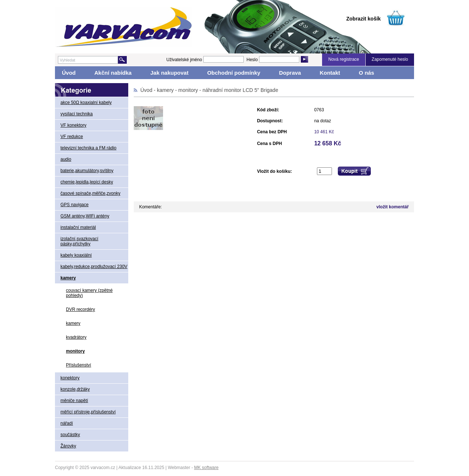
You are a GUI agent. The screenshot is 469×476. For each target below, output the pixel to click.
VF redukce (72, 137)
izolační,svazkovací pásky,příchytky (79, 241)
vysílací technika (77, 114)
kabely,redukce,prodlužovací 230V (94, 267)
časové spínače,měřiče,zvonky (90, 193)
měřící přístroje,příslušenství (88, 412)
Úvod (69, 73)
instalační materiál (78, 227)
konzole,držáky (75, 389)
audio (66, 159)
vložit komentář (392, 207)
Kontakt (330, 73)
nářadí (67, 423)
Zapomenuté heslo (390, 59)
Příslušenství (79, 365)
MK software (206, 468)
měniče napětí (74, 401)
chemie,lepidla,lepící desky (87, 182)
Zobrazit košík (363, 19)
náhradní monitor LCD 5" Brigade (241, 90)
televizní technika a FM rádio (88, 148)
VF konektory (73, 125)
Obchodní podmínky (234, 73)
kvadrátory (76, 337)
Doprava (290, 73)
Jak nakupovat (169, 73)
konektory (70, 378)
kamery (68, 278)
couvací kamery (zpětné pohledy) (89, 293)
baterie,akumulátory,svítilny (87, 171)
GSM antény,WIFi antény (85, 216)
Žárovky (68, 446)
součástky (70, 435)
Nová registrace (344, 59)
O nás (366, 73)
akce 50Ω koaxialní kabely (86, 103)
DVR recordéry (80, 309)
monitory (75, 351)
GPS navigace (75, 205)
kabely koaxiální (76, 255)
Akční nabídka (113, 73)
